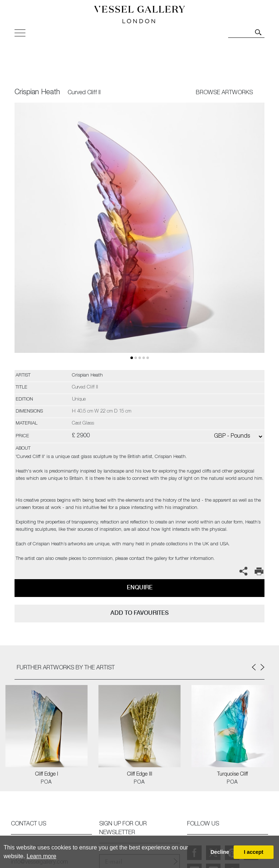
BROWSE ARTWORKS (224, 93)
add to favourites (139, 613)
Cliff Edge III (140, 775)
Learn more (41, 856)
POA (46, 783)
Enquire (140, 587)
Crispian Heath (37, 93)
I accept (254, 852)
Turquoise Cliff (232, 775)
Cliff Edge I (47, 775)
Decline (220, 852)
